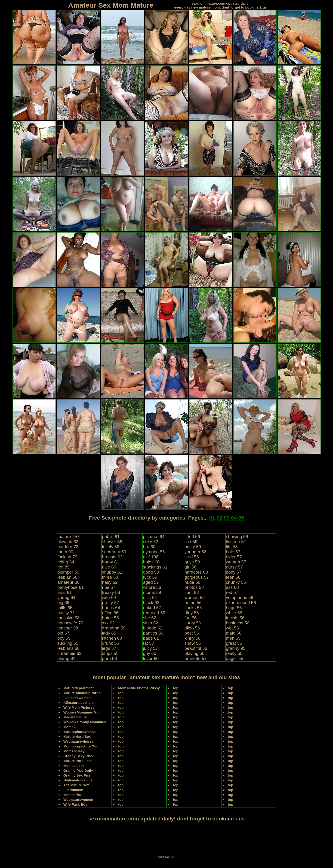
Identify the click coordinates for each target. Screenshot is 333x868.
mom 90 (65, 552)
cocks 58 (193, 608)
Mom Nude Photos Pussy (139, 688)
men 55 (233, 638)
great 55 (234, 643)
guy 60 (150, 653)
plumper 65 (68, 572)
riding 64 (66, 562)
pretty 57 (111, 603)
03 (227, 518)
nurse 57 (234, 567)
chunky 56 (236, 582)
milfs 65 (65, 608)
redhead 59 (154, 613)
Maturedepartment (79, 688)
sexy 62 (150, 542)
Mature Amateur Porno (82, 693)
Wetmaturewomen (78, 800)
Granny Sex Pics (77, 775)
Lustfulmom (73, 790)
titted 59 (192, 537)
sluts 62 (150, 623)
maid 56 (234, 633)
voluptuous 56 (240, 597)
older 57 (234, 557)
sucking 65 (68, 643)
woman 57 (236, 562)
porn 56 (109, 658)
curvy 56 (193, 623)
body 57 (234, 572)
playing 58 (195, 653)
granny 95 (236, 648)
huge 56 (234, 608)
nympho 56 (154, 552)
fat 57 (148, 643)
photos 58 (194, 587)
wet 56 (232, 628)
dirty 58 (192, 613)
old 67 (63, 633)
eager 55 (235, 658)
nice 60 (109, 567)
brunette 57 (196, 658)
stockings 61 (155, 567)
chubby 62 (112, 572)
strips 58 (110, 653)
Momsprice (72, 795)
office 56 (110, 613)
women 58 (195, 597)
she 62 (150, 618)
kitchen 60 (112, 638)
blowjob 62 (68, 542)
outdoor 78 (68, 547)
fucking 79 (67, 557)
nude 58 (193, 582)
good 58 (151, 572)
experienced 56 (241, 603)
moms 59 (152, 592)
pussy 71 (66, 613)
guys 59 (192, 562)
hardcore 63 (196, 572)
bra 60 (149, 547)
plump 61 (66, 658)
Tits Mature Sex (76, 785)
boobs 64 (111, 608)
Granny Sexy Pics (78, 756)
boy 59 (64, 638)
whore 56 (152, 587)
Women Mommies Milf (82, 712)
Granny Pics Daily (78, 770)
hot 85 (63, 567)
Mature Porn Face (78, 761)
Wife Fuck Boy (75, 804)
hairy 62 (110, 582)
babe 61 (151, 638)
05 (241, 518)
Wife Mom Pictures (79, 707)
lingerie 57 (236, 542)
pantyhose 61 (71, 587)
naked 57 (152, 608)
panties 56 (153, 633)
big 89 (63, 603)
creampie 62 (69, 653)
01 (212, 518)
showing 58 (237, 537)
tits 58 (232, 547)
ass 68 (232, 587)
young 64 (66, 597)
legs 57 (109, 648)
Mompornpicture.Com (81, 746)
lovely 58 (111, 547)
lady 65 (109, 633)
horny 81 (111, 562)
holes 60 (151, 562)
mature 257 (68, 537)
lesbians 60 (68, 648)
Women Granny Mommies (85, 722)
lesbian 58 (67, 577)
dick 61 (150, 597)
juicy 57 (150, 648)
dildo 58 (192, 628)
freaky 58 (111, 592)
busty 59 (193, 547)
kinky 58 (193, 638)
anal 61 (65, 592)
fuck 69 (150, 577)
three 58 (110, 577)
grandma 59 (114, 628)
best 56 (192, 633)
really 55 (234, 653)
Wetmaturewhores (78, 741)
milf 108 (151, 557)
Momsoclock (74, 766)
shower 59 (112, 542)
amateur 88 (68, 582)
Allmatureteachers (79, 703)
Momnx (69, 727)
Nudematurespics (78, 780)
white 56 (234, 613)
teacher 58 (68, 628)
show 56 (193, 643)
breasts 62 (112, 557)
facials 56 (235, 618)
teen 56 (233, 577)
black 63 (151, 603)
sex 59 (191, 542)
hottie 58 (110, 618)
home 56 (193, 603)
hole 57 (233, 552)
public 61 (111, 537)
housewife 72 (70, 623)
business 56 (238, 623)
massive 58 (68, 618)
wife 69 (109, 597)
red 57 (232, 592)
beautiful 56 (196, 648)
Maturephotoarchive (80, 732)
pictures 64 (154, 537)
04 (234, 518)
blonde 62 (153, 628)
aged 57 (151, 582)
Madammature (75, 717)
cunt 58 (192, 592)
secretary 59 (114, 552)
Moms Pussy (74, 751)
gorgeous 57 (197, 577)
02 (219, 518)
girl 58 (191, 567)
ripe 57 (109, 587)
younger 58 (196, 552)
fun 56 (191, 618)
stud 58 (192, 557)
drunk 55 (111, 643)
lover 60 (151, 658)
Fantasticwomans (78, 698)
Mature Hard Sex (77, 736)
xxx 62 (108, 623)
